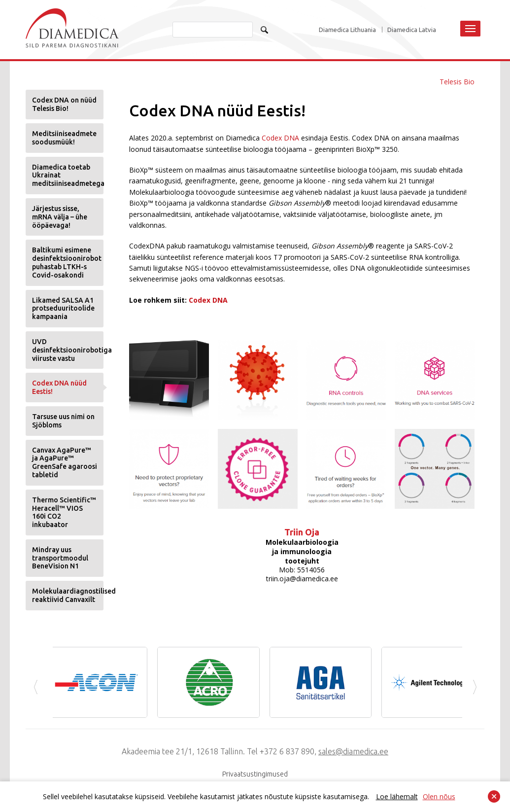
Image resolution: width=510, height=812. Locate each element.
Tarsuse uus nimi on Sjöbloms (63, 421)
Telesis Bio (457, 82)
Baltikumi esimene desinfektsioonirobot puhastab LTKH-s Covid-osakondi (67, 262)
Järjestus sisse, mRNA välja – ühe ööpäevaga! (60, 217)
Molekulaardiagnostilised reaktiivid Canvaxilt (68, 595)
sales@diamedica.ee (353, 751)
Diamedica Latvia (412, 30)
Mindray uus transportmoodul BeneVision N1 (60, 558)
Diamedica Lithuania (347, 30)
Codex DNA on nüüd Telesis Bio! (64, 104)
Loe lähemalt (397, 796)
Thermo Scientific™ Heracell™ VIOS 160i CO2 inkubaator (64, 512)
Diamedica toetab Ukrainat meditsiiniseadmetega (68, 176)
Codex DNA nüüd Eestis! (59, 387)
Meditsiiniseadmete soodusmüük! (64, 138)
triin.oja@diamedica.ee (302, 579)
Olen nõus (439, 796)
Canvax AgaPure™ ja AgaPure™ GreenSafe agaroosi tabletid (65, 462)
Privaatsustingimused (255, 774)
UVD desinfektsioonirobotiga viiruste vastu (68, 350)
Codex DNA (280, 138)
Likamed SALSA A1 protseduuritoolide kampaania (63, 309)
